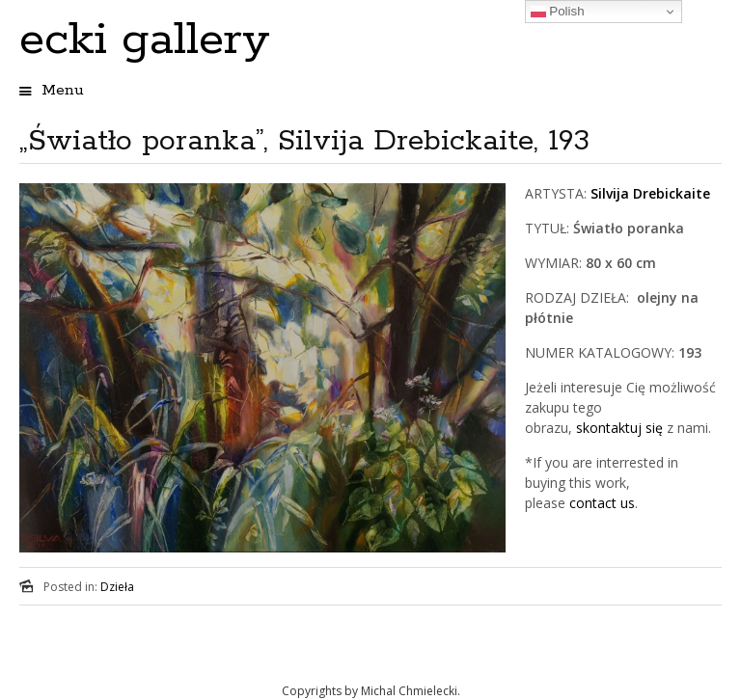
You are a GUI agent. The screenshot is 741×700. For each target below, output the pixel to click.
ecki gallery (145, 40)
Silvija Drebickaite (650, 193)
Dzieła (117, 587)
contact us (602, 503)
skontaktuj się (617, 428)
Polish (558, 12)
